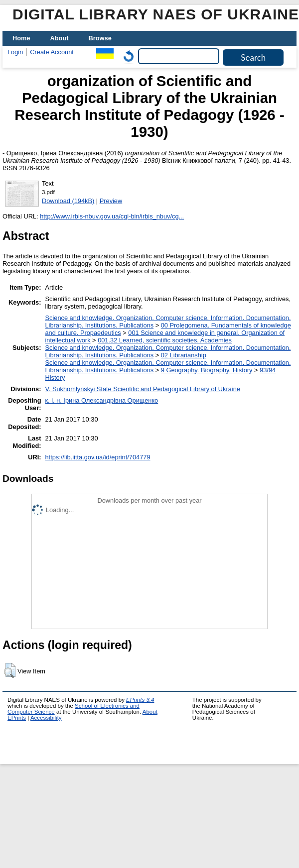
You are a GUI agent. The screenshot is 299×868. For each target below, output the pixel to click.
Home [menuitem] (21, 38)
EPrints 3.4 (140, 700)
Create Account (52, 52)
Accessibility (46, 718)
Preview (111, 201)
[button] (10, 670)
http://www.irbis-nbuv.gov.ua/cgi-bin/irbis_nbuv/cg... (112, 216)
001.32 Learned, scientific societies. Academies (165, 340)
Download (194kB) (68, 201)
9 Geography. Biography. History (207, 370)
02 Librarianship (184, 355)
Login (15, 52)
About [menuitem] (60, 38)
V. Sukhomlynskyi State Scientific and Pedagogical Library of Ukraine (142, 389)
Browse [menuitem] (100, 38)
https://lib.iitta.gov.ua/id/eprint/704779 (97, 457)
